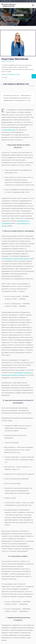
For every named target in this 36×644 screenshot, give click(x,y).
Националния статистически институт (17, 259)
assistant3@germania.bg (13, 74)
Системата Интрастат (29, 18)
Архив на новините (18, 18)
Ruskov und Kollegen (7, 18)
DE (30, 1)
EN (33, 1)
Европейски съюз (10, 130)
